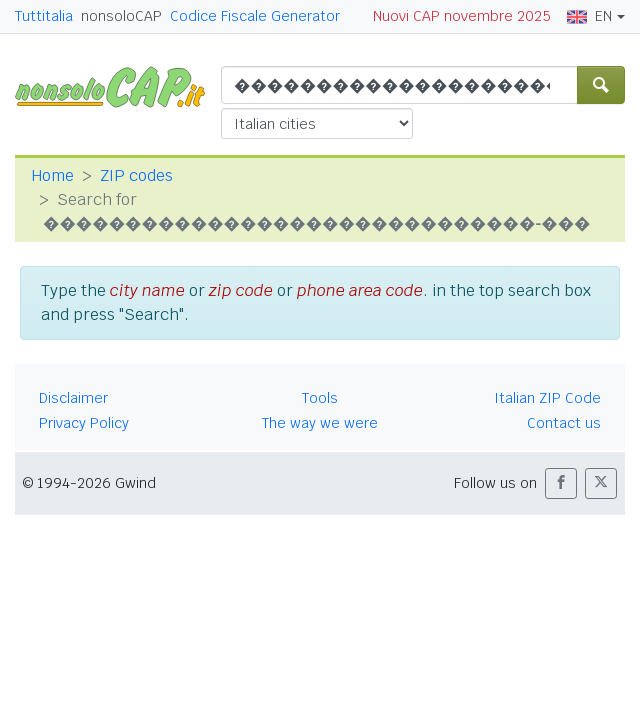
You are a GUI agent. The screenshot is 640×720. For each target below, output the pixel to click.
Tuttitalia (44, 16)
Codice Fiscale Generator (255, 16)
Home (52, 175)
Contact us (564, 423)
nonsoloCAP (121, 16)
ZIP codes (136, 175)
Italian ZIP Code (547, 398)
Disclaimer (73, 398)
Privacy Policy (84, 423)
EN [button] (589, 16)
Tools (320, 398)
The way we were (320, 423)
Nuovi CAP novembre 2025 (462, 16)
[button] (561, 483)
